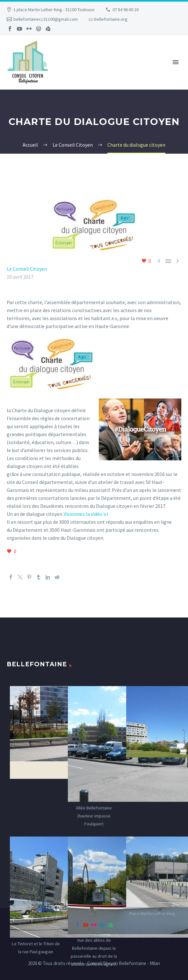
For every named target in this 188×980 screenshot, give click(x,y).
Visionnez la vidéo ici (86, 514)
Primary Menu (176, 62)
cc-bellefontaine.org (108, 19)
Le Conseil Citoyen (27, 269)
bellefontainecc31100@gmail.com (46, 19)
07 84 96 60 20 (126, 10)
